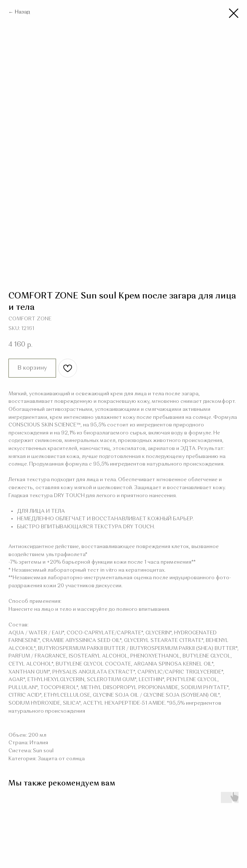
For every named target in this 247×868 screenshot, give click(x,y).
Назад (22, 12)
